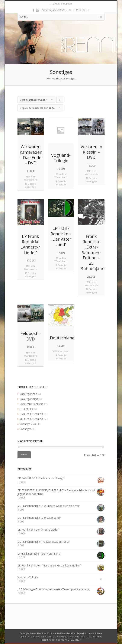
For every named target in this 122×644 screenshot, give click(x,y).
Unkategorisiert (29, 399)
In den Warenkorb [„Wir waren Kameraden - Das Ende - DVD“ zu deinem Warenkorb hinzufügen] (31, 178)
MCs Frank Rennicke (32, 419)
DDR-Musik (26, 409)
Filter (24, 455)
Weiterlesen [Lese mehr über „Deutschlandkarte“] (61, 351)
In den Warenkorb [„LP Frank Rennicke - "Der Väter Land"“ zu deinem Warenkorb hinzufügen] (61, 260)
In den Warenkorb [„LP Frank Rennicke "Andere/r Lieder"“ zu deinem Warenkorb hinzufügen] (31, 267)
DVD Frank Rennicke (32, 414)
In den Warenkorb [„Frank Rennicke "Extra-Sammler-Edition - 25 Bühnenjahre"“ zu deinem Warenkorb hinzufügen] (91, 284)
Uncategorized (28, 394)
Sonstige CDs (28, 424)
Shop (59, 78)
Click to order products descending (60, 101)
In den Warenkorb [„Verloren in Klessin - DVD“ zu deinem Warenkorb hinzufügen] (91, 172)
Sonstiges (26, 429)
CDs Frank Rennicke (31, 404)
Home (50, 78)
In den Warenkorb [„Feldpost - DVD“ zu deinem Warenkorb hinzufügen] (31, 354)
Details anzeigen (30, 185)
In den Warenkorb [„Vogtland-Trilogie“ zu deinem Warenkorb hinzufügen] (61, 176)
